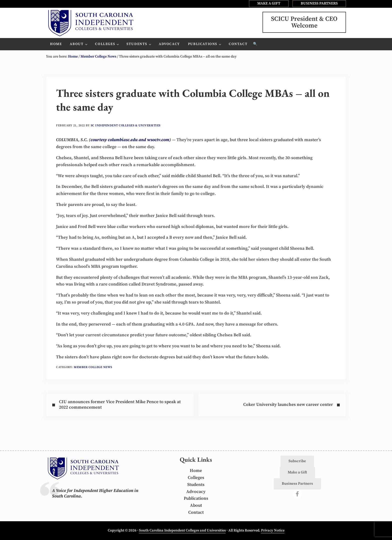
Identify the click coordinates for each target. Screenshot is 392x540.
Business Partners (297, 484)
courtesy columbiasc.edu (114, 140)
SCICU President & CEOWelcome (304, 22)
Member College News (93, 367)
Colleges (196, 478)
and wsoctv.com (154, 140)
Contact (196, 512)
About (196, 505)
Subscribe (297, 461)
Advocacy (196, 492)
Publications (196, 498)
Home (196, 471)
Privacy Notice (273, 530)
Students (196, 485)
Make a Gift (297, 472)
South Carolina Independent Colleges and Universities (182, 530)
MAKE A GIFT (269, 3)
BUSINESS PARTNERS (319, 3)
